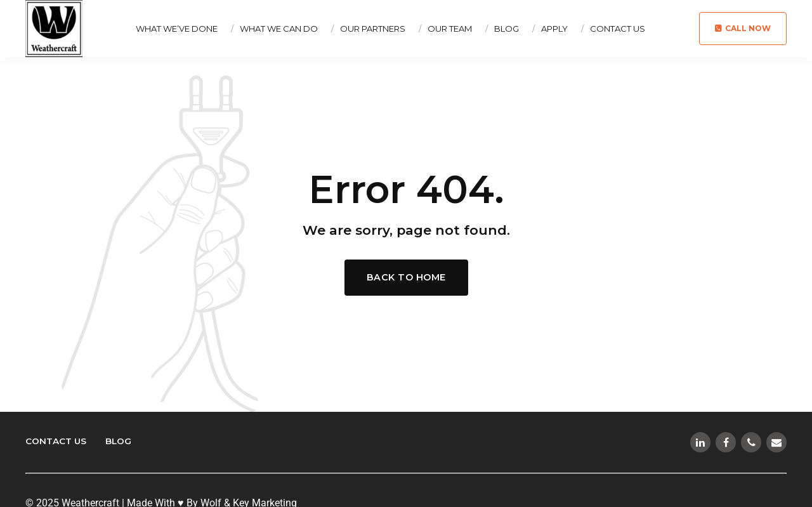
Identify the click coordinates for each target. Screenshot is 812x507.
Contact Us (618, 29)
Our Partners (373, 29)
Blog (507, 29)
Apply (554, 29)
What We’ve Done (177, 29)
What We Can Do (279, 29)
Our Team (450, 29)
